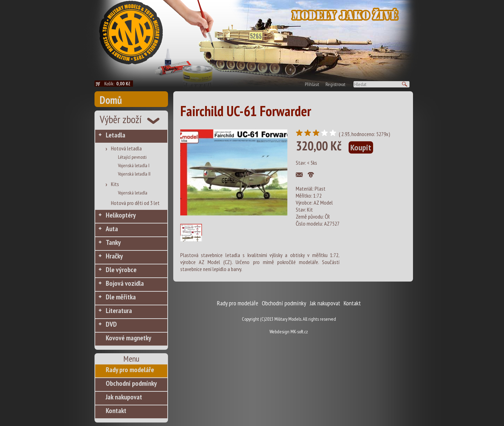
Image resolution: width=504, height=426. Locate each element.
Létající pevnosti (132, 157)
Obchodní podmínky (131, 383)
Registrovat (335, 84)
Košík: (119, 84)
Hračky (114, 256)
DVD (111, 324)
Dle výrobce (121, 270)
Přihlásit (312, 84)
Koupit (361, 147)
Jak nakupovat (124, 397)
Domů (111, 100)
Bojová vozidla (125, 283)
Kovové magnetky (128, 338)
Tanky (113, 242)
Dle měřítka (121, 297)
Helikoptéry (121, 215)
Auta (112, 229)
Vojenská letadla (133, 193)
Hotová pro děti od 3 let (135, 203)
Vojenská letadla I (134, 165)
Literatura (119, 311)
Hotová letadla (126, 148)
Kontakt (116, 411)
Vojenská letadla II (134, 174)
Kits (115, 184)
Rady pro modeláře (130, 370)
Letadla (115, 135)
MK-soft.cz (299, 332)
